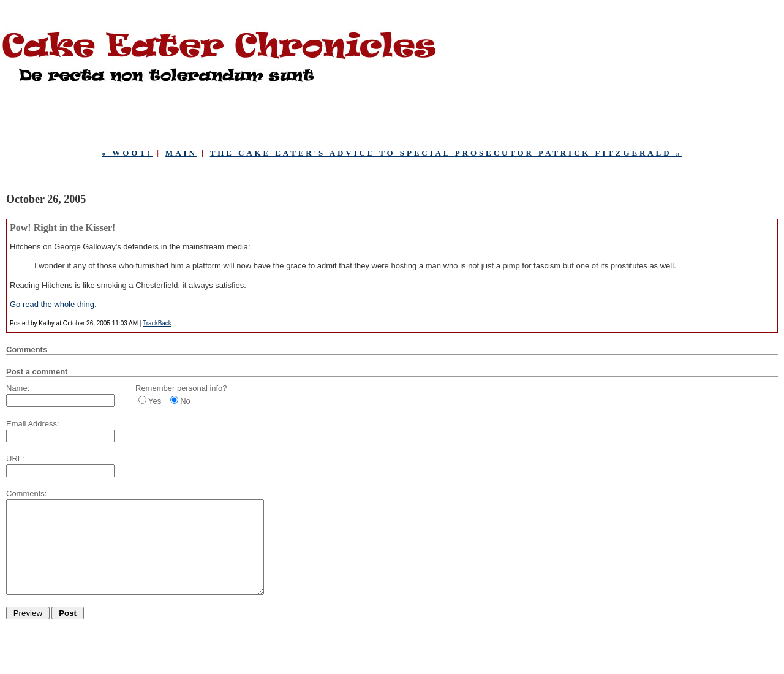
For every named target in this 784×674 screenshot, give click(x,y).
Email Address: (33, 424)
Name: (18, 388)
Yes (155, 401)
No (185, 401)
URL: (15, 459)
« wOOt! (127, 153)
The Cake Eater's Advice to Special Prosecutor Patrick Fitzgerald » (446, 153)
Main (181, 153)
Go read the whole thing (52, 304)
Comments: (26, 494)
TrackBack (157, 323)
